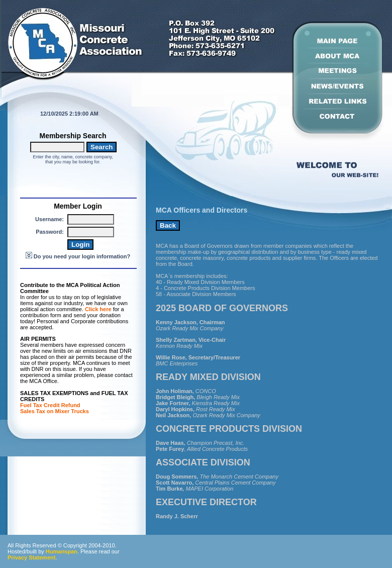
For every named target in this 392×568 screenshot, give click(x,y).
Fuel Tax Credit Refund (50, 405)
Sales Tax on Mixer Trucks (55, 411)
